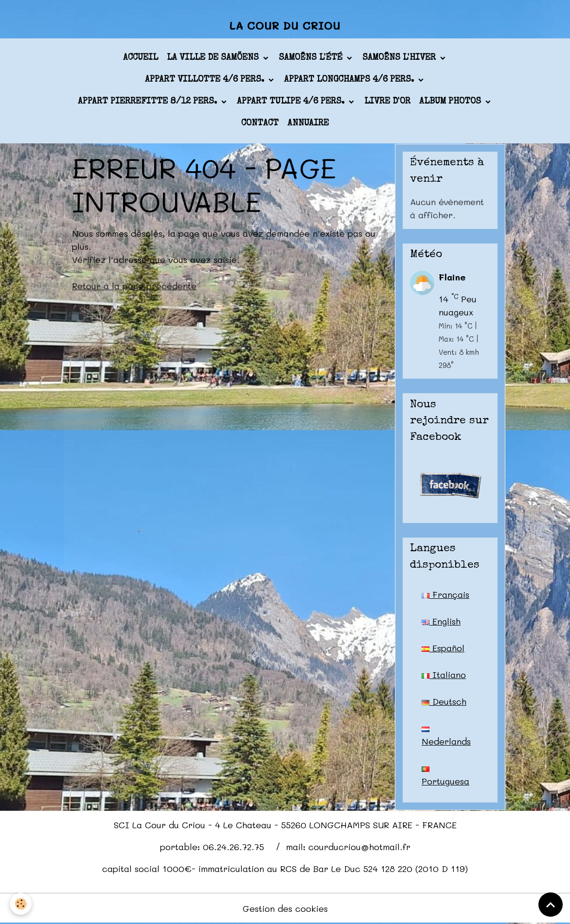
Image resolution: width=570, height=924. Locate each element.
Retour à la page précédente (134, 286)
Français (445, 594)
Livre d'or (387, 102)
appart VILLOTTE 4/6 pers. (206, 80)
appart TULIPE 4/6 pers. (292, 102)
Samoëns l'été (312, 58)
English (441, 621)
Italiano (444, 675)
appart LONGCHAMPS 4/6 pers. (350, 80)
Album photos (451, 102)
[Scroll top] (551, 905)
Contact (260, 123)
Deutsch (444, 701)
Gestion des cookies (285, 908)
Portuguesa (445, 777)
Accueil (141, 58)
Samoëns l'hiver (400, 58)
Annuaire (308, 123)
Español (443, 648)
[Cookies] (21, 904)
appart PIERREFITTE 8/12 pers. (149, 102)
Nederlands (446, 737)
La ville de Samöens (214, 58)
